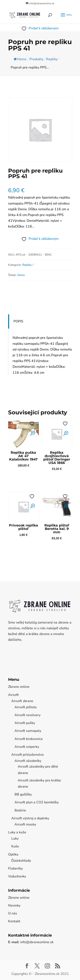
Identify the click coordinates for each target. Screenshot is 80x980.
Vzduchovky (17, 876)
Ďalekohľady (21, 861)
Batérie (20, 810)
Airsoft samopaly (28, 731)
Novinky (14, 906)
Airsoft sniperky (27, 747)
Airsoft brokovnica (29, 739)
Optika (13, 854)
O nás (13, 913)
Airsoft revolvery (28, 715)
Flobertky (15, 868)
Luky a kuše (17, 832)
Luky (15, 838)
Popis (18, 321)
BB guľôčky (23, 794)
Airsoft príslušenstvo (28, 755)
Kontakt (14, 921)
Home (20, 59)
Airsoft (13, 695)
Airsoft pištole (26, 707)
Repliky (27, 265)
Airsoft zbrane (22, 701)
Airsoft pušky (25, 723)
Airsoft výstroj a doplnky (30, 818)
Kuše (15, 846)
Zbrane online (19, 687)
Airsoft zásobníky (28, 761)
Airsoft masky (25, 824)
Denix (21, 275)
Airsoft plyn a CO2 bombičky (37, 802)
